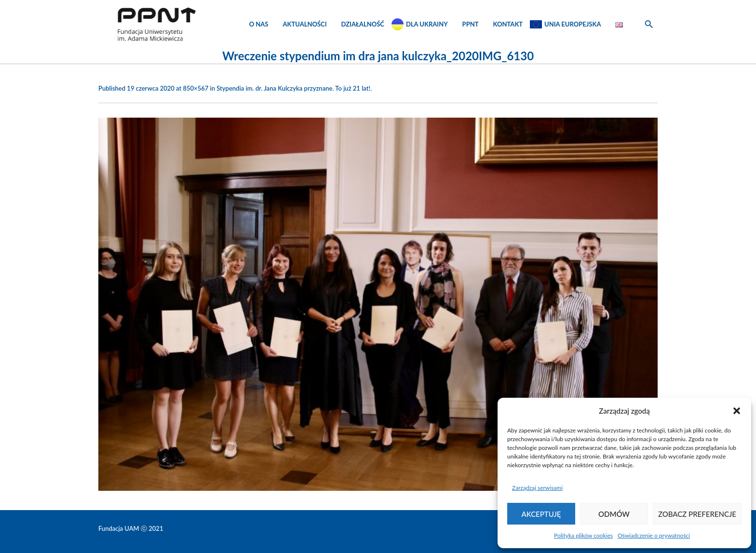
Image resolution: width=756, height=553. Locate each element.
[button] (737, 411)
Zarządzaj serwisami (537, 488)
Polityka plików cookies (583, 535)
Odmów (614, 514)
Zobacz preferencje (697, 514)
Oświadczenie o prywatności (654, 535)
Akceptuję (541, 514)
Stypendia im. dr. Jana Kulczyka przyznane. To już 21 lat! (293, 88)
